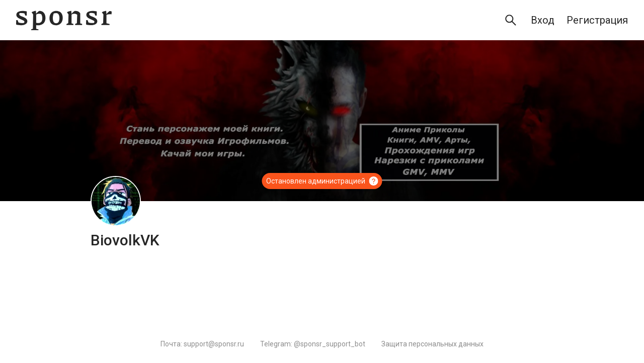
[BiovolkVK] (116, 201)
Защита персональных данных (432, 344)
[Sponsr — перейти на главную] (64, 20)
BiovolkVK (125, 240)
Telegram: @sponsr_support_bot (313, 344)
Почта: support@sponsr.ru (202, 344)
